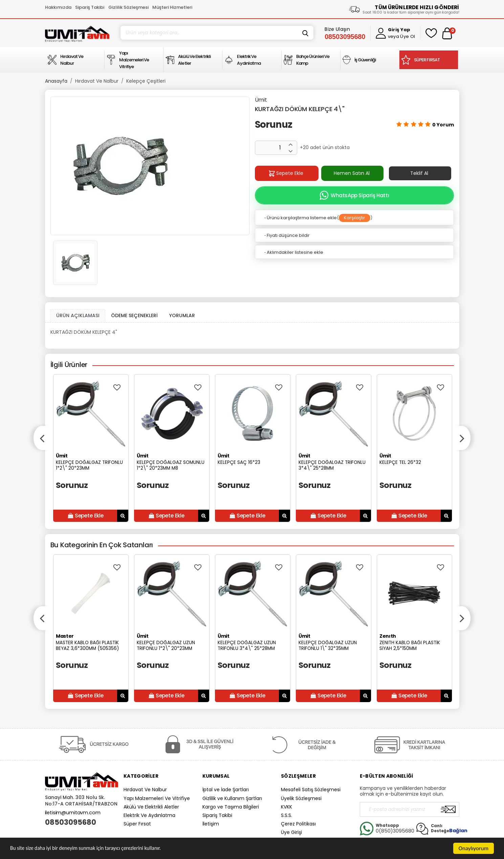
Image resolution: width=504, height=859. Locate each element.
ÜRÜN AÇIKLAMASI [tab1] (78, 315)
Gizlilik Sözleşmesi (128, 7)
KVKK (287, 807)
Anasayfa (56, 81)
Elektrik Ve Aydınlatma (149, 815)
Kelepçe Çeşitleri (146, 81)
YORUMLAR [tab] (182, 315)
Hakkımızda (58, 7)
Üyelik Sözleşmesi (301, 798)
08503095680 (71, 822)
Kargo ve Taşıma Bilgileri (231, 807)
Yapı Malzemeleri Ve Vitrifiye (157, 798)
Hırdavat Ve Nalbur (97, 81)
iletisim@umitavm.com (73, 813)
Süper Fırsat (137, 824)
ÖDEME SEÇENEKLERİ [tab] (134, 315)
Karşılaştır (355, 218)
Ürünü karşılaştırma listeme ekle (300, 218)
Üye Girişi (291, 832)
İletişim (211, 824)
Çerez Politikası (298, 824)
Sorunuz (274, 125)
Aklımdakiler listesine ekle (293, 252)
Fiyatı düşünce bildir (287, 235)
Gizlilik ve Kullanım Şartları (232, 798)
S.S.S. (287, 815)
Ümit (261, 100)
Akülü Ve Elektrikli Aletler (151, 807)
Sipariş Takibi (90, 7)
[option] (150, 166)
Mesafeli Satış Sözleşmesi (311, 790)
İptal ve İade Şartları (226, 790)
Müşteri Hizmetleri (172, 7)
